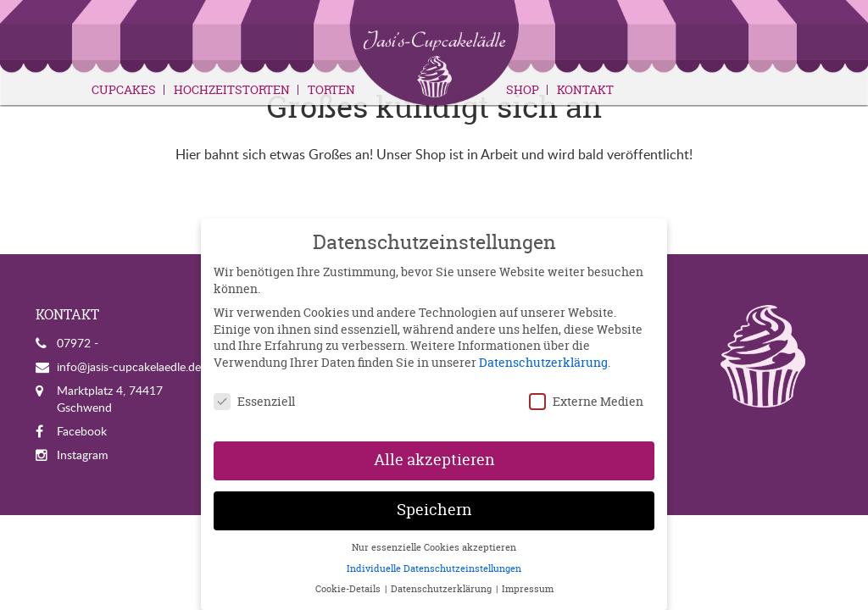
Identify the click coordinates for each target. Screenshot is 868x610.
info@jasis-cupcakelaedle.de (129, 366)
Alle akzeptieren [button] (434, 460)
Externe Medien (586, 401)
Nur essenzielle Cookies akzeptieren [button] (434, 547)
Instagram (83, 455)
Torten (331, 90)
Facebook (82, 431)
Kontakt (585, 90)
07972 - (78, 343)
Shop (523, 90)
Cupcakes (124, 90)
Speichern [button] (434, 510)
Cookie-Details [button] (349, 589)
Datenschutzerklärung (543, 362)
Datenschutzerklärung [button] (442, 589)
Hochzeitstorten (232, 90)
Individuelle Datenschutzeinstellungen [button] (434, 568)
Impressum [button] (528, 589)
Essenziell (254, 401)
